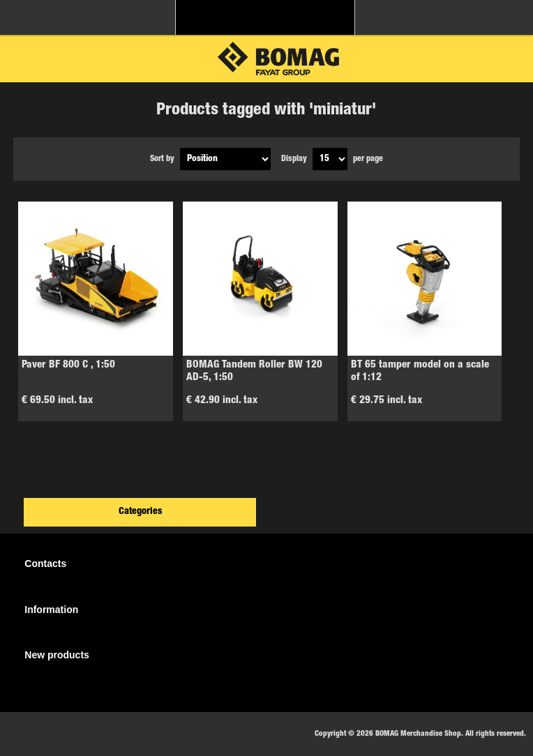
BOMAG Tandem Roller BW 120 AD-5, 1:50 (254, 371)
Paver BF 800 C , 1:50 (68, 365)
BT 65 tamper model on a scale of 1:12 (420, 371)
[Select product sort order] (225, 159)
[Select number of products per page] (330, 159)
